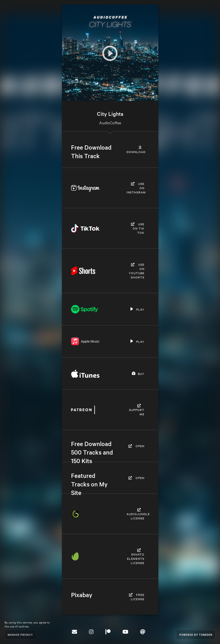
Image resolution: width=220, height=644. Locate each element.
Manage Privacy (20, 634)
